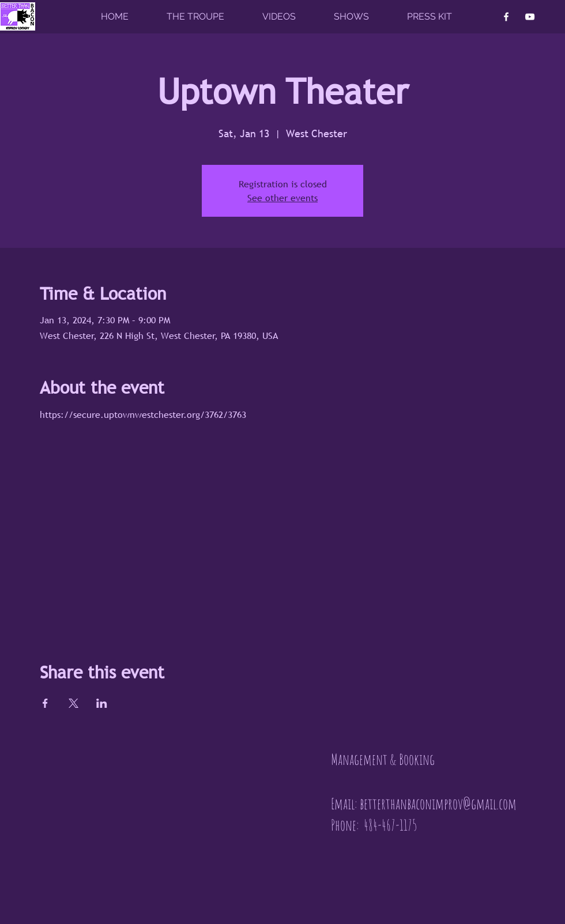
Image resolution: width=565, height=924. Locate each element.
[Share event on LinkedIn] (102, 703)
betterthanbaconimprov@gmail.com (438, 804)
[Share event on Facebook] (45, 703)
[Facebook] (506, 17)
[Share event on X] (74, 703)
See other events (282, 198)
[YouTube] (530, 17)
